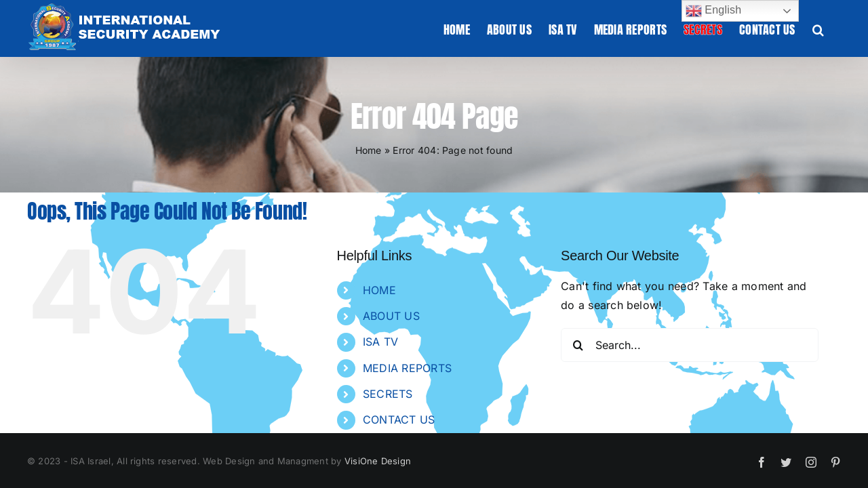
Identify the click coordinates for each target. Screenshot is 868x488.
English (714, 11)
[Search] (578, 345)
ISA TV (380, 342)
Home (369, 150)
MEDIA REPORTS (407, 368)
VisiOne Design (378, 461)
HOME (379, 290)
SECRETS (388, 394)
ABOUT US (391, 316)
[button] (835, 28)
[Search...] (690, 345)
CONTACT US (399, 420)
